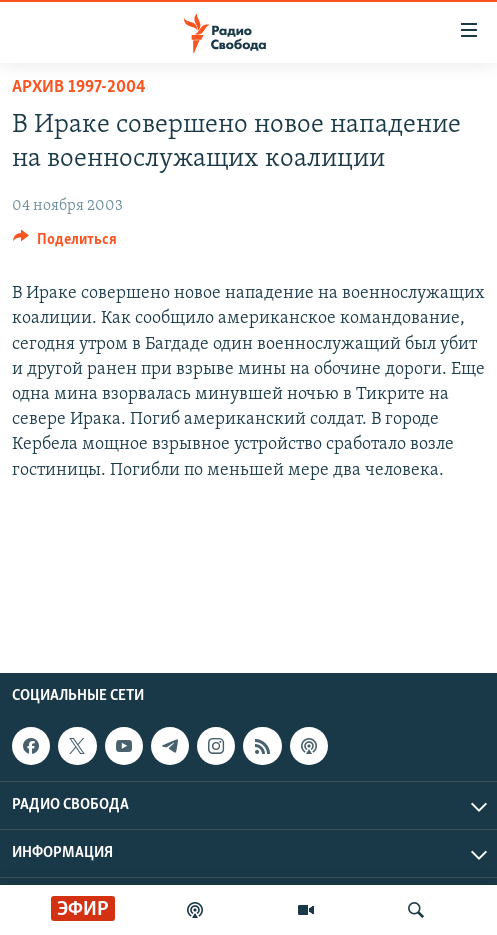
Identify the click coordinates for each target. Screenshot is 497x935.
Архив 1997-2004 (79, 87)
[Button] (65, 244)
